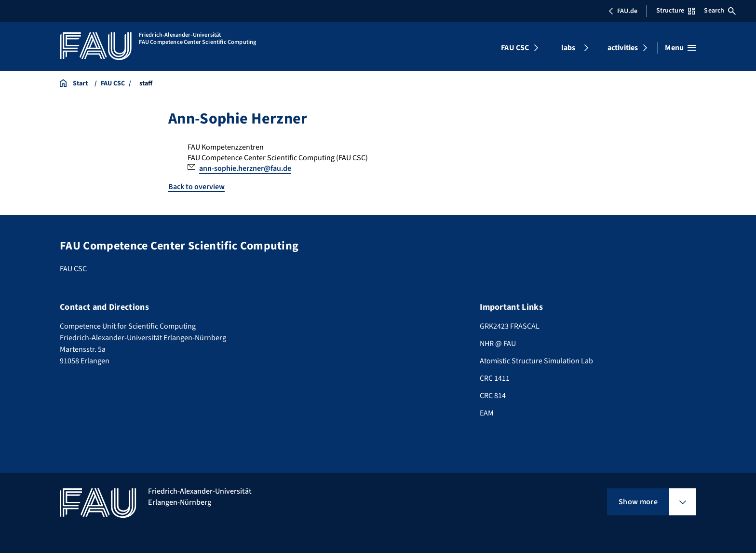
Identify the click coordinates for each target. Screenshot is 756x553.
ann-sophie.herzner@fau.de (245, 168)
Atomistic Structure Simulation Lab (536, 361)
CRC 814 (493, 396)
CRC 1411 (495, 378)
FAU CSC (515, 48)
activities (623, 48)
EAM (487, 413)
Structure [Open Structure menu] (675, 11)
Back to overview (196, 187)
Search (720, 11)
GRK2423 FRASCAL (510, 326)
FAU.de (623, 11)
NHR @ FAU (498, 344)
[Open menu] (681, 48)
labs (568, 48)
